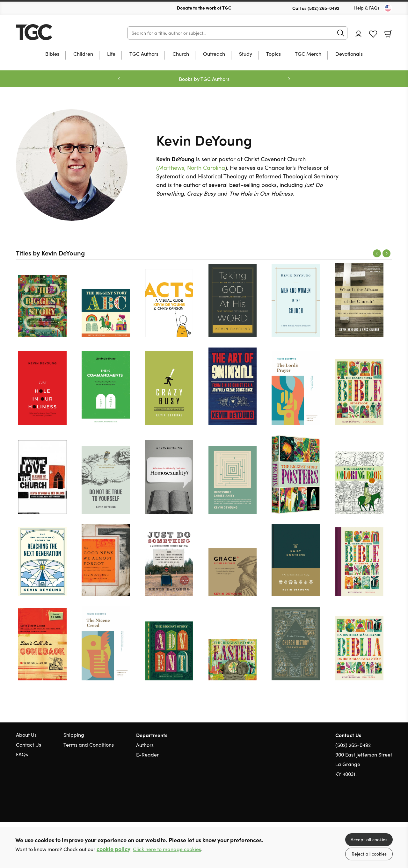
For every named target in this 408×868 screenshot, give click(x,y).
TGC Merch (308, 54)
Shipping (74, 735)
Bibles (52, 54)
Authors (145, 745)
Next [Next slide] (289, 79)
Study (246, 54)
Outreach (214, 54)
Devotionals (349, 54)
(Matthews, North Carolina (191, 168)
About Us (26, 735)
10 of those (56, 32)
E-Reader (147, 754)
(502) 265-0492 (324, 8)
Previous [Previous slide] (119, 79)
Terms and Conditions (89, 745)
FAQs (22, 754)
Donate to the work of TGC (204, 8)
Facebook (378, 804)
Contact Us (29, 745)
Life (111, 54)
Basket (388, 34)
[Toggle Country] (388, 8)
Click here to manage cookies (167, 849)
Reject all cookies (369, 854)
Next (386, 253)
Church (181, 54)
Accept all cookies (369, 839)
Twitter (366, 805)
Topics (273, 54)
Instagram (389, 805)
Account (359, 34)
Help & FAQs (367, 8)
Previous (377, 253)
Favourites (373, 34)
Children (83, 54)
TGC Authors (144, 54)
